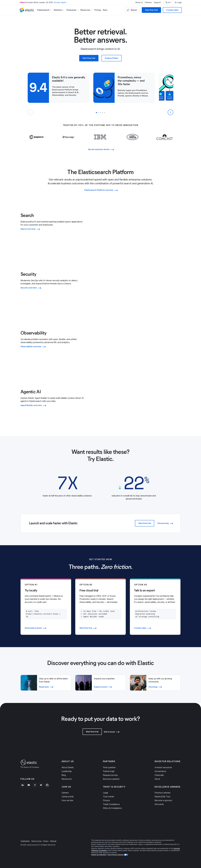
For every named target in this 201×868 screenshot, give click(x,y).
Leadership (67, 771)
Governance (160, 771)
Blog (64, 775)
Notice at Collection (99, 855)
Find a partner (109, 767)
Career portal (67, 797)
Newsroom (67, 779)
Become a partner (111, 779)
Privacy (106, 800)
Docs (105, 10)
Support (157, 2)
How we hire (67, 800)
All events (159, 804)
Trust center (109, 797)
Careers (65, 793)
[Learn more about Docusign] (69, 142)
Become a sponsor (163, 800)
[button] (96, 113)
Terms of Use (36, 841)
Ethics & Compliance (112, 808)
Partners (148, 2)
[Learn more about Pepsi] (36, 142)
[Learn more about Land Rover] (132, 142)
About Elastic (68, 767)
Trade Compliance (111, 804)
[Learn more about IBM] (101, 142)
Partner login (109, 771)
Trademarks (25, 841)
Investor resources (163, 767)
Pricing (98, 10)
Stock (157, 779)
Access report (60, 2)
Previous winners (163, 793)
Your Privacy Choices (116, 855)
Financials (159, 775)
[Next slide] (170, 112)
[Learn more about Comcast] (165, 142)
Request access (110, 775)
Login (178, 2)
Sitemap (53, 841)
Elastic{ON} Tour (162, 797)
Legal (105, 793)
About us (139, 2)
